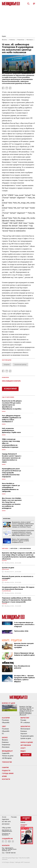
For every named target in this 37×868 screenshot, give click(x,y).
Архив (4, 776)
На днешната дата (27, 736)
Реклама (23, 720)
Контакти (6, 779)
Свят (4, 726)
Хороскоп (24, 734)
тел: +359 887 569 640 (9, 853)
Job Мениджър (7, 758)
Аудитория (5, 819)
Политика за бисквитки (6, 834)
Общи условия (6, 828)
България (6, 718)
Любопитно (25, 726)
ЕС (3, 734)
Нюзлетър (26, 755)
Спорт (23, 748)
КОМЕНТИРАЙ (10, 389)
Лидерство (6, 753)
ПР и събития (25, 723)
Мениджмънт (7, 751)
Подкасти (6, 770)
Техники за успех (8, 756)
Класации (24, 731)
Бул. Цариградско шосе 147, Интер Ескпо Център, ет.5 (9, 849)
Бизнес (4, 36)
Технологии (7, 762)
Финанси (5, 740)
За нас (4, 817)
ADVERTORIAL (7, 519)
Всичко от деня (8, 703)
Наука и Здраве (27, 742)
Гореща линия (8, 773)
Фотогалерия (25, 729)
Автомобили (26, 745)
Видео (23, 751)
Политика (5, 720)
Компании (5, 742)
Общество (6, 723)
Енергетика (6, 745)
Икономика (6, 747)
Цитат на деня (26, 738)
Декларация (6, 824)
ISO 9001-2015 (6, 822)
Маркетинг (25, 718)
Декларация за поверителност (7, 831)
